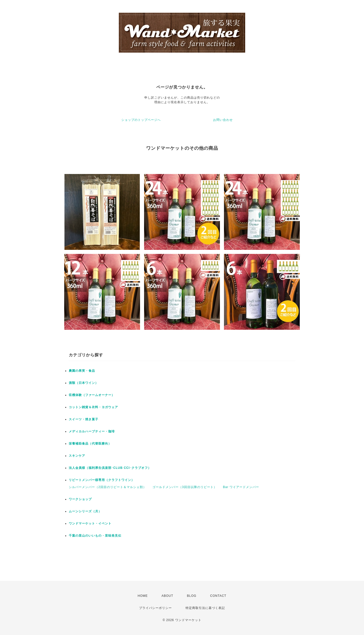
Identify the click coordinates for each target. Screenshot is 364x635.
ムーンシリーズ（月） (85, 511)
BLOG (192, 596)
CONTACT (218, 596)
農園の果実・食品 (82, 371)
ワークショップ (80, 499)
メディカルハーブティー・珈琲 (92, 431)
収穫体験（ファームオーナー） (92, 395)
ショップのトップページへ (141, 120)
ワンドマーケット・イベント (90, 523)
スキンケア (77, 456)
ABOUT (167, 596)
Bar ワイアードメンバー (241, 487)
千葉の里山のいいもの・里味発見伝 (95, 536)
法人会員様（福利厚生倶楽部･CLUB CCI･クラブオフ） (110, 468)
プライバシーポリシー (155, 608)
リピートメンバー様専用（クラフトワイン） (102, 480)
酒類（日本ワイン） (84, 383)
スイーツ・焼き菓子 (84, 419)
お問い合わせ (223, 120)
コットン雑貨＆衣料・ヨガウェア (93, 407)
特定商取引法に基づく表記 (205, 608)
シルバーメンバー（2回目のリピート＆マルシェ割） (108, 487)
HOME (143, 596)
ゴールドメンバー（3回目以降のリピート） (185, 487)
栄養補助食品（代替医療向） (90, 444)
